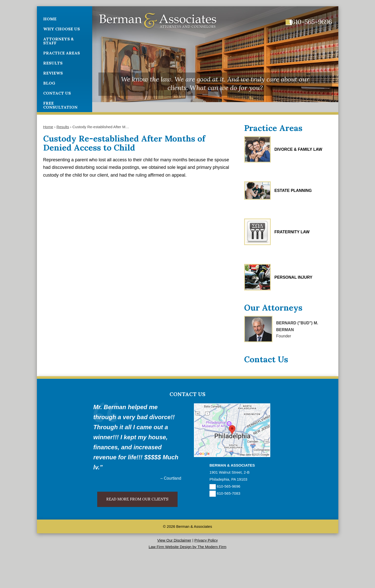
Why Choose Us (62, 29)
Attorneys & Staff (59, 41)
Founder (284, 336)
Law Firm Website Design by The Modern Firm (188, 547)
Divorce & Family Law (298, 149)
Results (53, 63)
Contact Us (57, 93)
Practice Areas (62, 53)
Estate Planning (293, 191)
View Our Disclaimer (174, 540)
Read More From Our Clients (137, 499)
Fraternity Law (292, 232)
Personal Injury (293, 277)
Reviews (53, 73)
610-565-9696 (312, 22)
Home (50, 19)
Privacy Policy (206, 540)
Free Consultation (60, 105)
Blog (49, 83)
